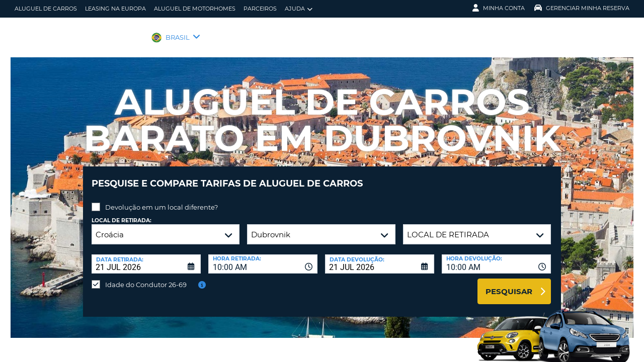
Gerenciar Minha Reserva (582, 8)
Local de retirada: (122, 213)
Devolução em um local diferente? (162, 200)
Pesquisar (509, 284)
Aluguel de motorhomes (195, 9)
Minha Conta (499, 8)
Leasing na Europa (115, 9)
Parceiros (260, 9)
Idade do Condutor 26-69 (146, 277)
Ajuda (299, 9)
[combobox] (263, 256)
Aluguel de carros (46, 9)
